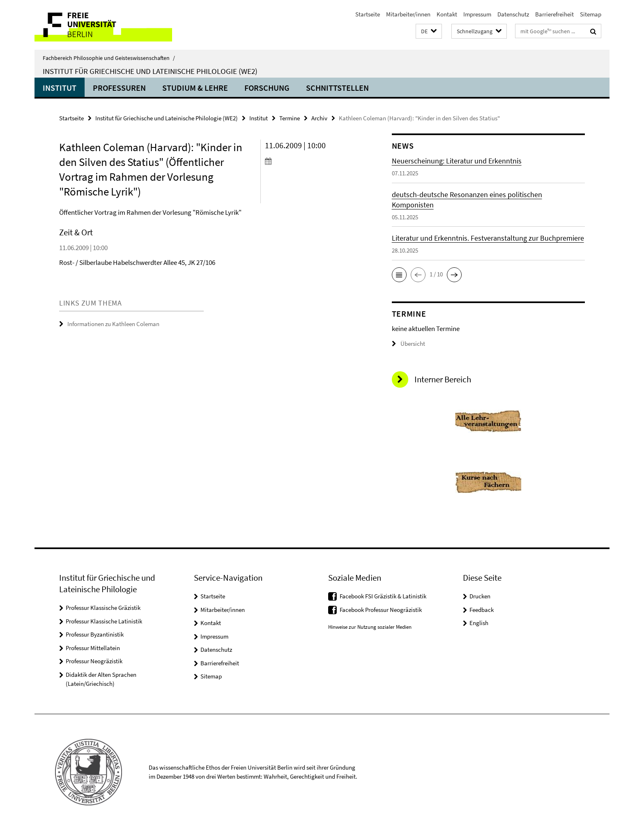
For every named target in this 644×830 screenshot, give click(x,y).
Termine (290, 118)
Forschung (267, 88)
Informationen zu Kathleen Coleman (113, 324)
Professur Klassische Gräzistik (103, 608)
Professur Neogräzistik (94, 661)
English (479, 623)
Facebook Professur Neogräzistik (381, 610)
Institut (60, 88)
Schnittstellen (337, 88)
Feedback (482, 610)
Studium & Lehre (195, 88)
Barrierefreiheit (554, 14)
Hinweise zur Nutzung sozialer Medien (370, 627)
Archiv (319, 118)
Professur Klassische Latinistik (104, 621)
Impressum (477, 14)
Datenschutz (513, 14)
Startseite (368, 14)
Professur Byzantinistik (95, 634)
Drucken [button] (480, 596)
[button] (429, 31)
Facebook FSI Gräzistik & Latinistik (383, 596)
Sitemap (591, 14)
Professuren (119, 88)
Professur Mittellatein (93, 648)
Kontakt (447, 14)
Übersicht (408, 344)
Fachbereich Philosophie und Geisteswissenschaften (109, 58)
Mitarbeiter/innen (408, 14)
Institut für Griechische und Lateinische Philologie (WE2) (150, 71)
